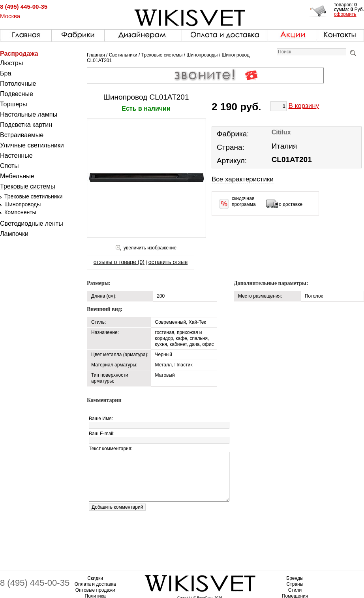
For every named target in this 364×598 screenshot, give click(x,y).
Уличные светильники (32, 145)
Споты (9, 166)
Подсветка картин (26, 125)
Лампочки (14, 234)
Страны (295, 584)
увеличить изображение (150, 248)
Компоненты (20, 212)
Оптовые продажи (95, 590)
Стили (295, 590)
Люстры (11, 63)
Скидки (95, 578)
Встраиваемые (22, 135)
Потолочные (18, 84)
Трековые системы (28, 186)
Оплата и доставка (95, 584)
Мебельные (17, 176)
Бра (6, 73)
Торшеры (13, 104)
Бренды (295, 578)
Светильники (123, 55)
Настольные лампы (29, 114)
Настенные (16, 156)
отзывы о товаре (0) (119, 262)
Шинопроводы (23, 204)
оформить (345, 14)
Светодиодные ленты (32, 224)
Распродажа (19, 54)
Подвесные (17, 94)
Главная (96, 55)
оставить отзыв (168, 262)
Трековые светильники (33, 196)
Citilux (281, 132)
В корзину (304, 106)
